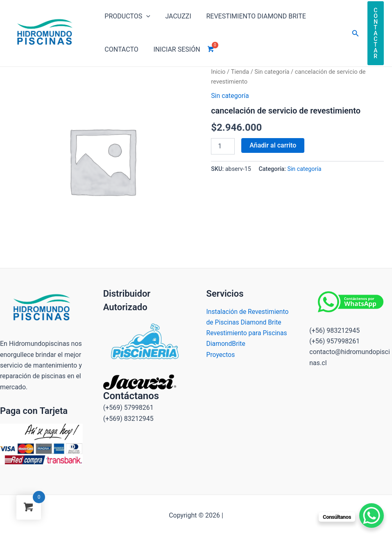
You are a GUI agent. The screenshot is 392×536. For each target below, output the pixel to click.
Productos (126, 16)
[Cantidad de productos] (223, 146)
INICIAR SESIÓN (174, 49)
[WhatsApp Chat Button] (372, 516)
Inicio (218, 72)
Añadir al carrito (273, 145)
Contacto (120, 49)
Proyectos (221, 366)
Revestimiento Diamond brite (251, 16)
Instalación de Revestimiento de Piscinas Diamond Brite (245, 323)
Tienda (240, 72)
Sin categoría (272, 72)
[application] (145, 16)
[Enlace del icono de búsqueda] (356, 33)
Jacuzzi (175, 16)
